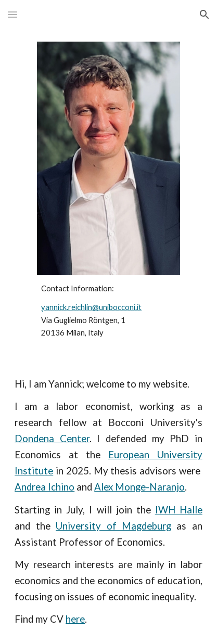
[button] (12, 14)
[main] (108, 311)
